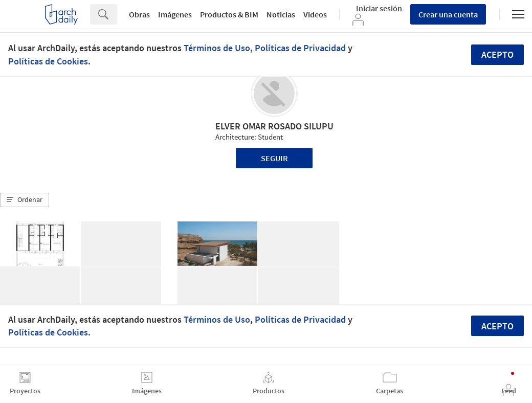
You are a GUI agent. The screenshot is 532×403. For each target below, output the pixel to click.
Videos (315, 14)
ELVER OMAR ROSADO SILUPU (274, 126)
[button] (25, 200)
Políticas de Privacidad (300, 48)
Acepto (497, 54)
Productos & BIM (229, 14)
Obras (139, 14)
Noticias (281, 14)
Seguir (274, 158)
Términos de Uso (217, 48)
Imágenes (175, 14)
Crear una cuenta (448, 14)
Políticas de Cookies (48, 61)
